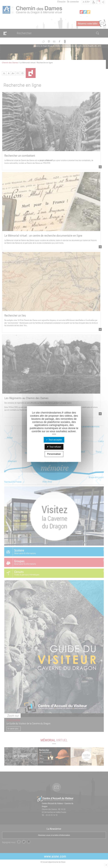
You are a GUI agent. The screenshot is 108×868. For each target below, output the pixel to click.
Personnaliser (54, 454)
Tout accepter (54, 440)
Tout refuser (54, 447)
